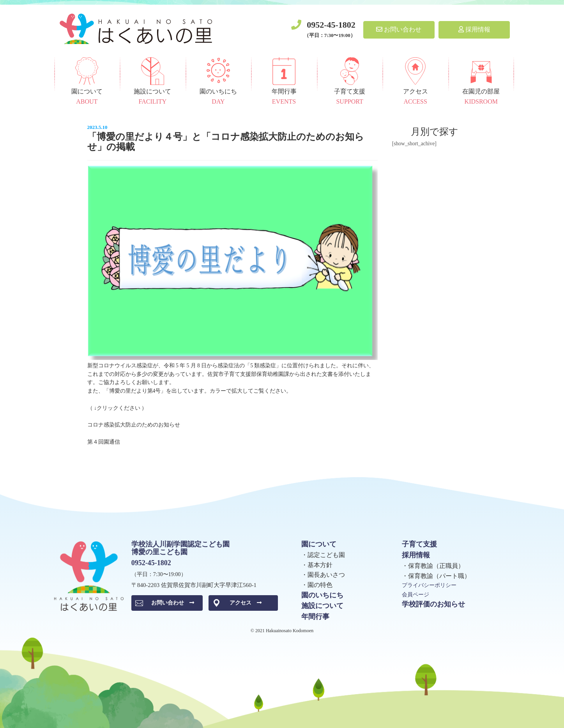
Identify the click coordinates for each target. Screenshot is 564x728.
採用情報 (474, 29)
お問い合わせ (399, 29)
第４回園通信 (104, 442)
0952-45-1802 (331, 25)
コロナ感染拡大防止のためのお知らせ (134, 425)
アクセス (246, 603)
